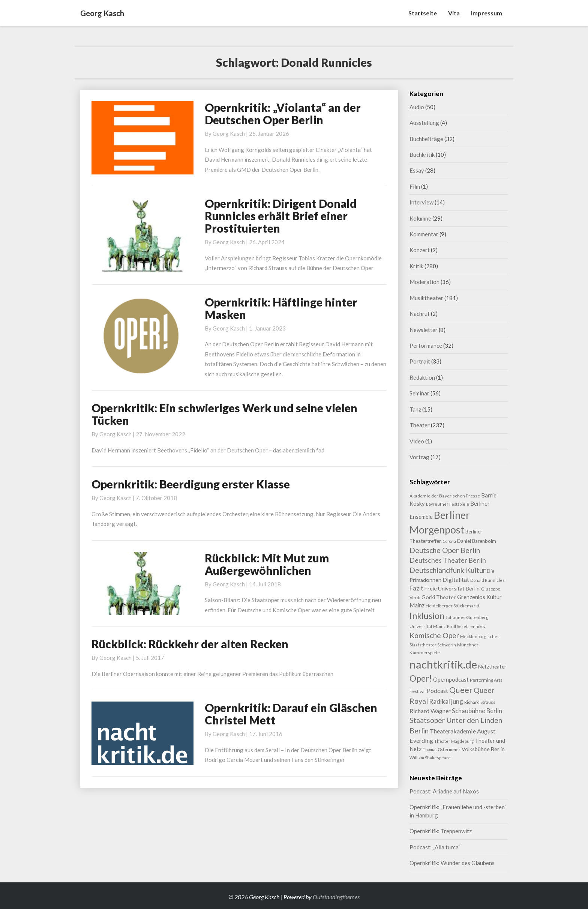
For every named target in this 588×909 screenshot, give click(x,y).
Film (415, 186)
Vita (454, 13)
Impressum (487, 13)
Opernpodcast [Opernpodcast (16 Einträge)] (451, 679)
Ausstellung (424, 123)
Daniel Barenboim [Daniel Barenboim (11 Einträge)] (477, 541)
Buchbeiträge (426, 139)
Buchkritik (422, 155)
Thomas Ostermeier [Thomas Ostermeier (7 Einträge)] (442, 749)
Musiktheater (426, 298)
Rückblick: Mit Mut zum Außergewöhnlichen (267, 564)
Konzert (420, 250)
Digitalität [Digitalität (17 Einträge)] (456, 579)
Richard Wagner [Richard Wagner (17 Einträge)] (430, 711)
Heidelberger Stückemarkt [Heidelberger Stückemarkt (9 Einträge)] (452, 606)
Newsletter (424, 330)
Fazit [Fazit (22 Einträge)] (416, 588)
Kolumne (420, 218)
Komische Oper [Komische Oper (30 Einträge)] (434, 635)
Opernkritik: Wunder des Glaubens (452, 863)
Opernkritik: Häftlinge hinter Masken (281, 308)
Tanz (415, 409)
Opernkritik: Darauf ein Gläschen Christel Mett (291, 714)
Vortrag (419, 457)
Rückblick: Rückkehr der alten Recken (190, 644)
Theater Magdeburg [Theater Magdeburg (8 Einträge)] (454, 741)
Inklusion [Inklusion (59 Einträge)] (427, 616)
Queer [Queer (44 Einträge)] (461, 690)
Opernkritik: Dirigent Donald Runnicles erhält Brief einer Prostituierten (281, 216)
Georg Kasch (229, 134)
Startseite (423, 13)
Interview (421, 202)
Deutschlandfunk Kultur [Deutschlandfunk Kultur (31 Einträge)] (448, 570)
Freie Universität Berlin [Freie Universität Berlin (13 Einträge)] (452, 588)
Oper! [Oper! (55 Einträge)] (421, 678)
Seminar (419, 393)
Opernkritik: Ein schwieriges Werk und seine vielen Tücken (224, 414)
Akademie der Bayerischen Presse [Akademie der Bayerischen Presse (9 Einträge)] (445, 496)
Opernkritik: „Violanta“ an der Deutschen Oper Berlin (283, 113)
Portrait (420, 361)
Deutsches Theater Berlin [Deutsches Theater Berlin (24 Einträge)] (448, 560)
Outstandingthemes (336, 897)
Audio (417, 107)
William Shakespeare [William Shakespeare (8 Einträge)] (430, 758)
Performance (426, 346)
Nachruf (420, 314)
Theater (420, 425)
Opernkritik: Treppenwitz (441, 831)
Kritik (416, 266)
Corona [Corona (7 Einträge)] (449, 541)
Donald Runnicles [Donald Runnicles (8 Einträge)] (487, 580)
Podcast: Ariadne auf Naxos (444, 791)
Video (417, 441)
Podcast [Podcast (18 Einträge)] (437, 690)
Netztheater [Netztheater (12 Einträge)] (492, 666)
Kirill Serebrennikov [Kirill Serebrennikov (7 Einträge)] (466, 626)
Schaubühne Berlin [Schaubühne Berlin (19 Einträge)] (477, 711)
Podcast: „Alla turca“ (435, 847)
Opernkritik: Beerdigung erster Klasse (191, 484)
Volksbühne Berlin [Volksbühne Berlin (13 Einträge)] (483, 749)
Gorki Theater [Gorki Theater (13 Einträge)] (439, 597)
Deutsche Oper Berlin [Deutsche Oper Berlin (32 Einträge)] (445, 550)
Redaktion (422, 377)
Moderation (424, 282)
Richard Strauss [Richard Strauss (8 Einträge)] (480, 702)
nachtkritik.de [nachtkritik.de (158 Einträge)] (443, 664)
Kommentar (424, 234)
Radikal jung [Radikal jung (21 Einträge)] (446, 701)
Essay (417, 170)
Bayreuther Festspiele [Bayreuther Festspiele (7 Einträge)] (448, 504)
